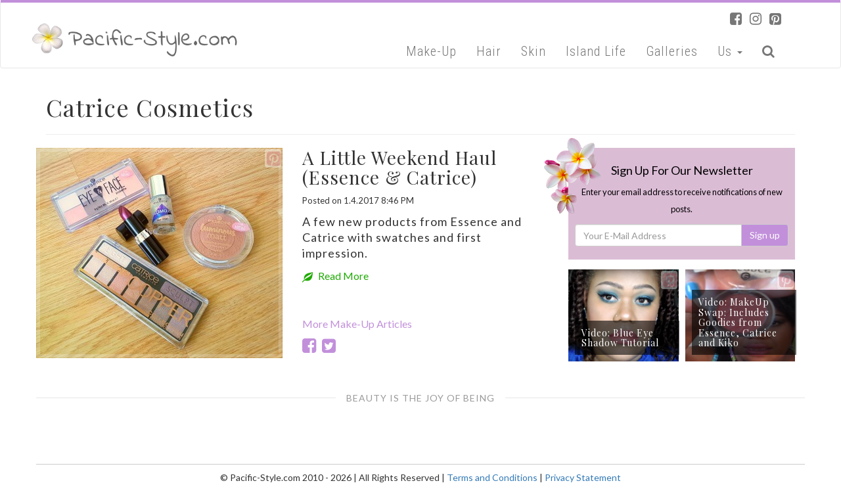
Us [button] (730, 51)
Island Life (596, 51)
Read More (335, 276)
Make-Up (431, 51)
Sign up (765, 235)
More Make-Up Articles (357, 324)
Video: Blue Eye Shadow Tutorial (620, 338)
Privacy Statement (583, 477)
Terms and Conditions (492, 477)
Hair (489, 51)
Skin (534, 51)
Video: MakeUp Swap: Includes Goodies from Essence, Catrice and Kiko (738, 322)
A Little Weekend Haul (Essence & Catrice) (399, 168)
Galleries (672, 51)
